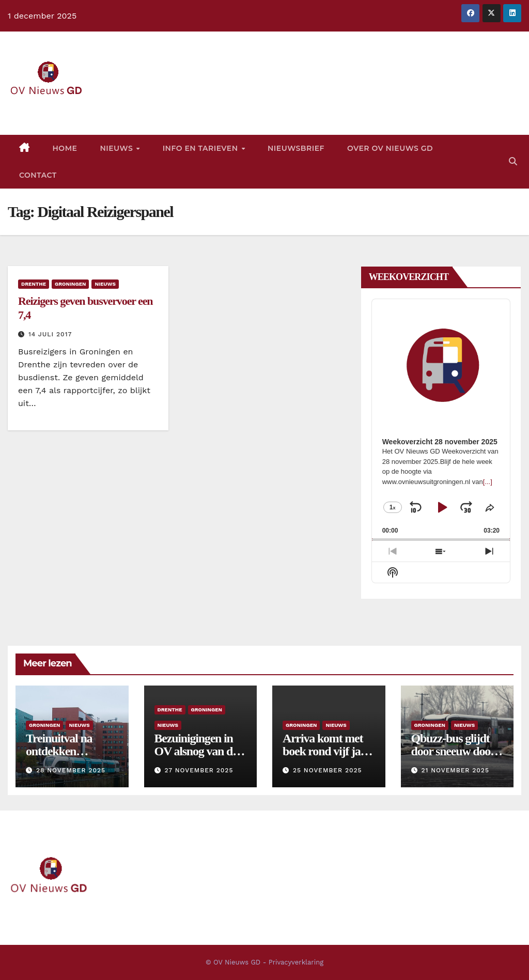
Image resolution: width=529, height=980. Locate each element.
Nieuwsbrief (296, 148)
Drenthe (34, 284)
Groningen (70, 284)
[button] (513, 161)
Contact (38, 175)
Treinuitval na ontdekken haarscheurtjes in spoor (67, 758)
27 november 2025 (199, 770)
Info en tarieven (201, 148)
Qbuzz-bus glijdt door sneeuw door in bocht (453, 751)
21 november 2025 (455, 770)
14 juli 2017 (50, 334)
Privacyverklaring (296, 962)
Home (65, 148)
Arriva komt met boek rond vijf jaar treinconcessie (326, 751)
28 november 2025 (71, 770)
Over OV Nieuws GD (390, 148)
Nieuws (117, 148)
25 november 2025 (328, 770)
